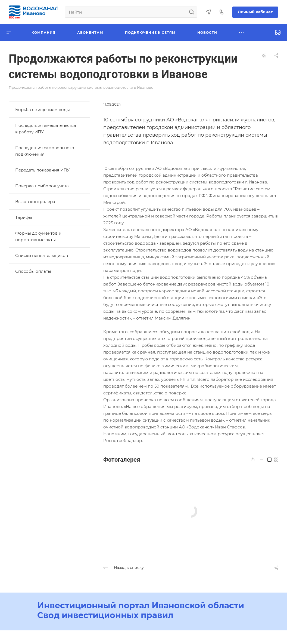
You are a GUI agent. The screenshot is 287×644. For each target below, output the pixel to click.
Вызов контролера (35, 202)
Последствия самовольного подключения (45, 151)
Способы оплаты (33, 271)
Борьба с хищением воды (43, 110)
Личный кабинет (255, 12)
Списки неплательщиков (42, 255)
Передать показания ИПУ (42, 170)
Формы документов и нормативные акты (38, 236)
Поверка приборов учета (42, 186)
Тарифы (24, 217)
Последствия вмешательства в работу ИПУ (46, 129)
